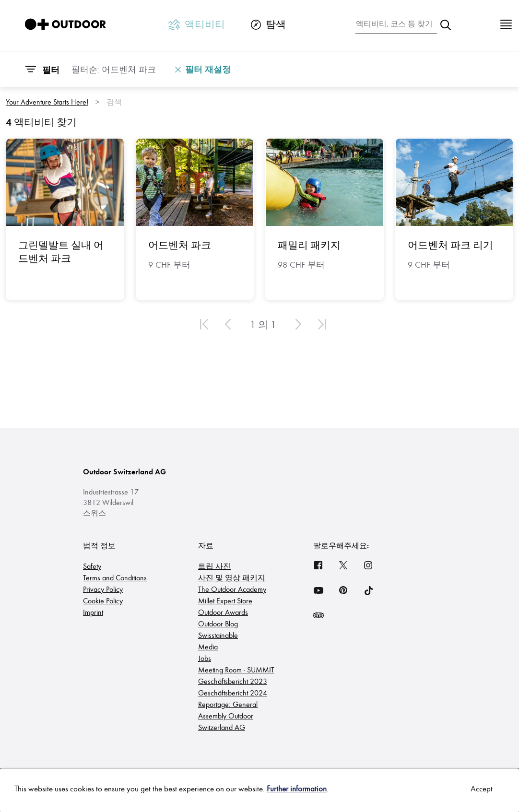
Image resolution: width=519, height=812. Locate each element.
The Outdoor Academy (232, 589)
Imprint (93, 612)
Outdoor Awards (223, 612)
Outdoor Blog (218, 623)
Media (208, 646)
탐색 (268, 24)
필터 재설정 (203, 69)
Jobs (205, 658)
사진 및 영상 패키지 (232, 577)
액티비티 (197, 24)
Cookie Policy (103, 600)
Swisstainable (218, 635)
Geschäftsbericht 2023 (233, 681)
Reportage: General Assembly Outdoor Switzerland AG (228, 715)
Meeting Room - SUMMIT (236, 669)
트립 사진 (214, 566)
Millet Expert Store (225, 600)
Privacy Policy (103, 589)
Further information (297, 788)
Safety (92, 566)
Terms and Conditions (115, 577)
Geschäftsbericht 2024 (233, 692)
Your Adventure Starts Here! (47, 101)
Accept (482, 788)
